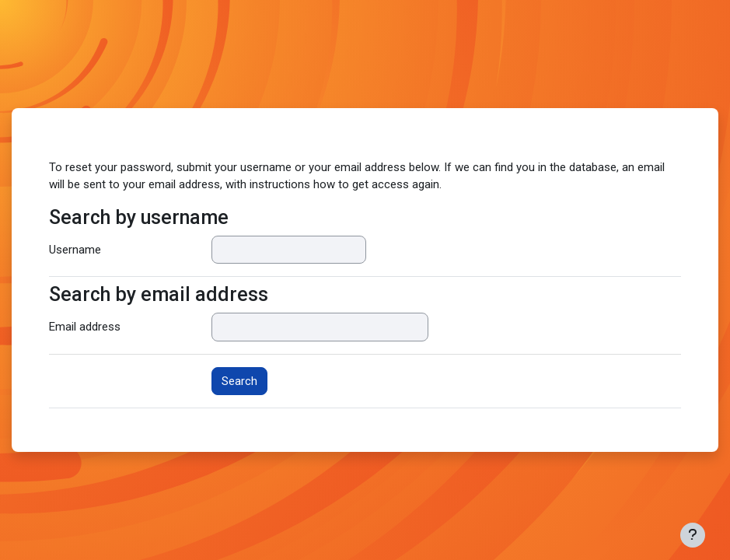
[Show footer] (693, 535)
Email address (85, 327)
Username (75, 250)
